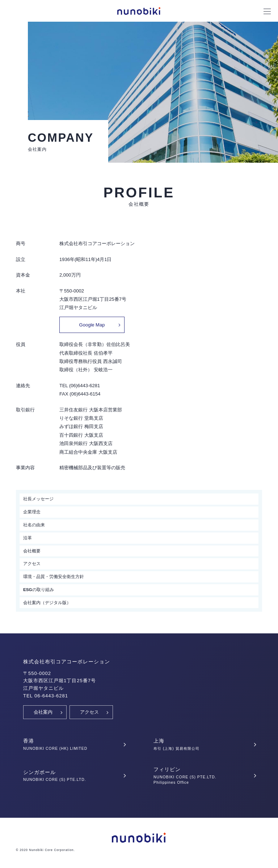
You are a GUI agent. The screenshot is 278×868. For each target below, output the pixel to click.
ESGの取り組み (39, 589)
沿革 (28, 538)
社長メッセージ (38, 499)
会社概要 (32, 551)
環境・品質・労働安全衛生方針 (54, 576)
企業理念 (32, 512)
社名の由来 (34, 525)
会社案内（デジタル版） (47, 602)
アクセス (32, 563)
